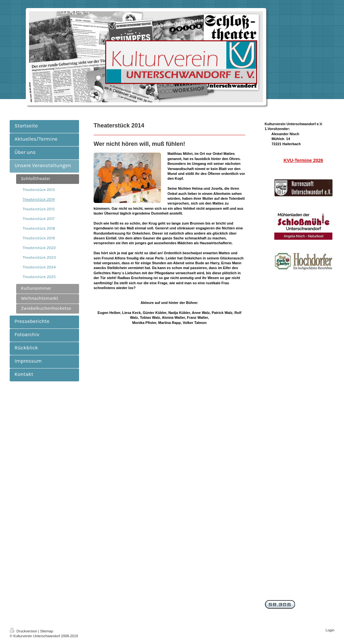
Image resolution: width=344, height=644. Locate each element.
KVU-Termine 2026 (304, 160)
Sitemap (46, 631)
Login (330, 630)
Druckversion (24, 631)
